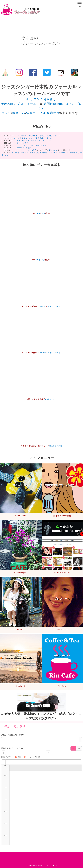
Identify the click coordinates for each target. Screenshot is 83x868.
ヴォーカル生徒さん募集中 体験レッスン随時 (32, 140)
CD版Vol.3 (41, 353)
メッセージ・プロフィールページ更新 (30, 145)
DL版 (43, 213)
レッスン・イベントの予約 (26, 150)
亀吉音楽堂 (38, 865)
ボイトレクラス (21, 143)
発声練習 (53, 113)
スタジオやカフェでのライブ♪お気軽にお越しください (38, 136)
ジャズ (6, 113)
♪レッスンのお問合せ (41, 99)
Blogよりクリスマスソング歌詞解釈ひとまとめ (33, 138)
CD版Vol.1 (41, 306)
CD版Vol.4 (52, 353)
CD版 (38, 213)
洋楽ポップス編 (56, 446)
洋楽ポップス (36, 113)
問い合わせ (53, 150)
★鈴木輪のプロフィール (19, 104)
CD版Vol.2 (52, 306)
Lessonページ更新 (24, 148)
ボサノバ (19, 113)
